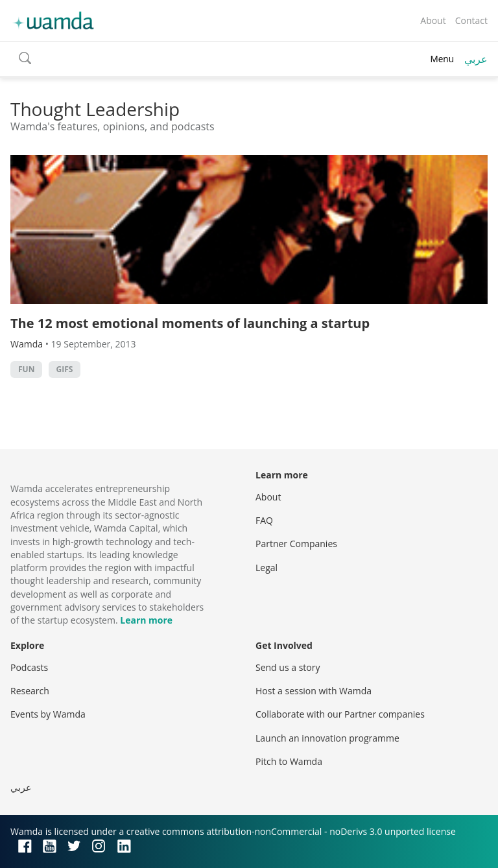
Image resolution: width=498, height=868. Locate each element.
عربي (476, 59)
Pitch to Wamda (289, 761)
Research (30, 691)
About (433, 20)
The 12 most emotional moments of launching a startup (190, 323)
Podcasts (29, 667)
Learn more (146, 620)
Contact (471, 20)
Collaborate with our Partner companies (340, 714)
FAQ (264, 520)
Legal (267, 568)
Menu (442, 59)
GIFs (65, 369)
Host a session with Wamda (314, 691)
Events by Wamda (48, 714)
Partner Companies (296, 544)
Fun (26, 369)
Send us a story (288, 667)
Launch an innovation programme (327, 738)
